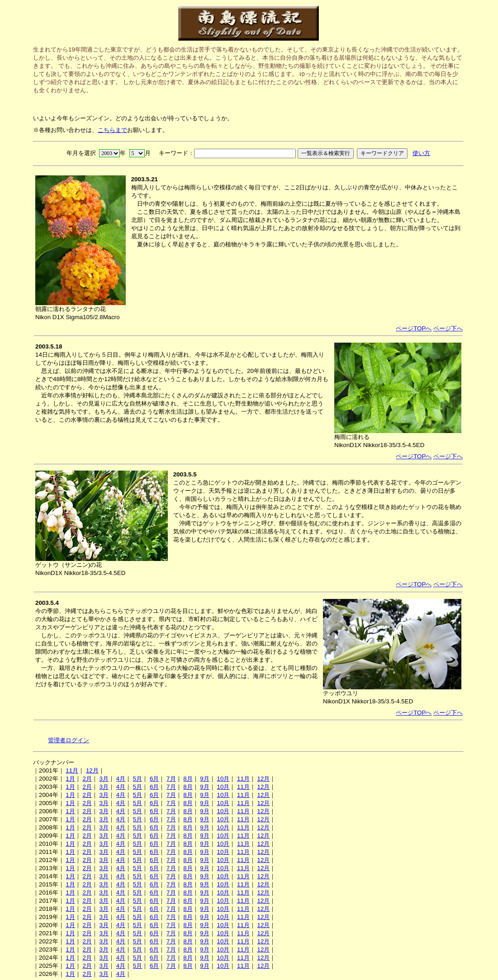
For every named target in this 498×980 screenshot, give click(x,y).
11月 (72, 770)
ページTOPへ (414, 328)
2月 (87, 779)
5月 (138, 779)
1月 (70, 779)
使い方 (421, 153)
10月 (223, 779)
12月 (92, 770)
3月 (104, 779)
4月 (121, 779)
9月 (204, 779)
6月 (154, 779)
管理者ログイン (69, 740)
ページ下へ (448, 328)
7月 (171, 779)
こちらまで (112, 130)
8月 (188, 779)
